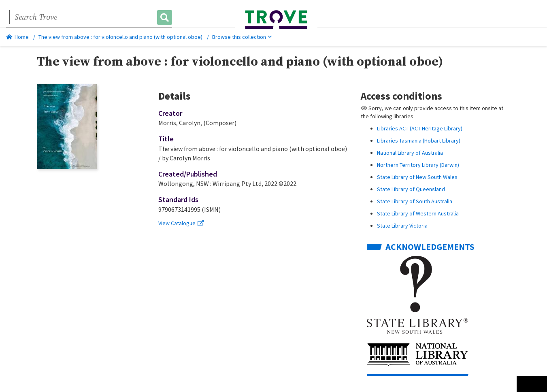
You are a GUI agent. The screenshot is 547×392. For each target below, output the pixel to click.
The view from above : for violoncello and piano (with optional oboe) (120, 37)
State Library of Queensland (411, 189)
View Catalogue (181, 223)
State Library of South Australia (415, 201)
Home (17, 37)
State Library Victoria (402, 226)
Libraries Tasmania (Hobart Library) (419, 141)
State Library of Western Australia (418, 213)
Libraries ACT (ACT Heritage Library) (420, 128)
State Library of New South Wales (417, 177)
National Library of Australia (410, 153)
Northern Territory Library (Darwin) (418, 165)
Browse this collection (242, 37)
